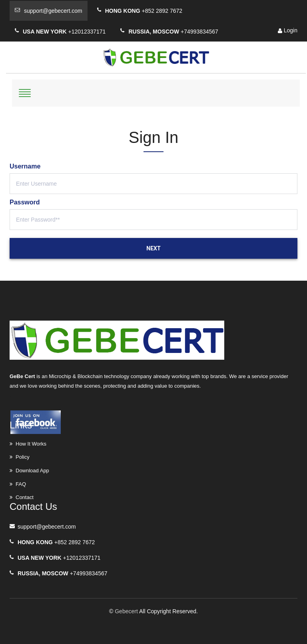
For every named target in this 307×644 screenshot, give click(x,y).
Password (25, 202)
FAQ (21, 484)
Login (288, 30)
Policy (23, 457)
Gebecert (126, 611)
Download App (32, 471)
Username (25, 166)
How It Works (31, 444)
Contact (25, 497)
